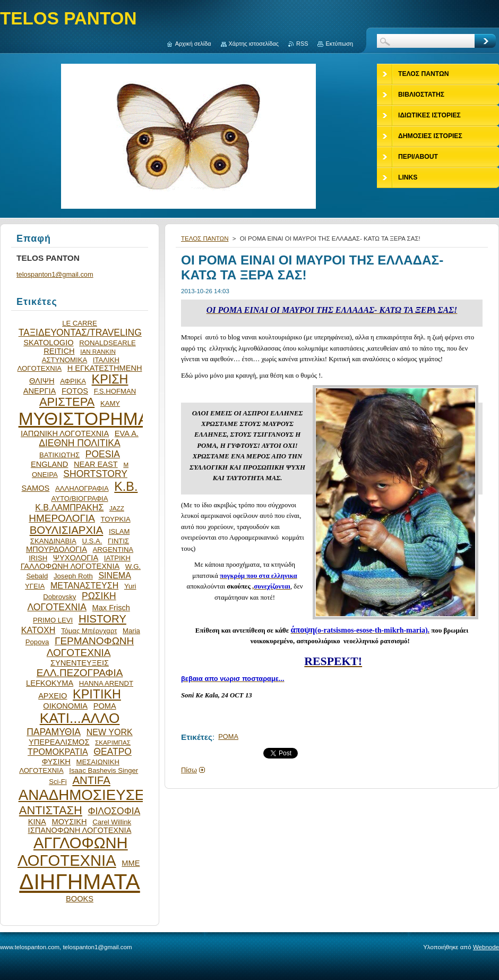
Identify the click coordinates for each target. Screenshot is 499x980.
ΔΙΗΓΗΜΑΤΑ (80, 882)
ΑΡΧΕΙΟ (53, 696)
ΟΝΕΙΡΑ (45, 475)
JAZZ (117, 508)
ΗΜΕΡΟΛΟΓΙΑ (62, 518)
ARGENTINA (113, 549)
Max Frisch (111, 608)
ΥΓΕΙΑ (35, 586)
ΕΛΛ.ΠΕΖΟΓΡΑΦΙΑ (80, 673)
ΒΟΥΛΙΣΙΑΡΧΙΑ (67, 530)
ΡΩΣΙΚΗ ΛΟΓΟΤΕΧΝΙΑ (72, 602)
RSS (302, 44)
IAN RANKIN (98, 351)
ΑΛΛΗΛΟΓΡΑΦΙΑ (82, 488)
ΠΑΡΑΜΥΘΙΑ (54, 732)
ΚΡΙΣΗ (110, 379)
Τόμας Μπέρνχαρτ (89, 631)
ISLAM (119, 531)
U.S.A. (92, 541)
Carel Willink (112, 822)
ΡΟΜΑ (228, 736)
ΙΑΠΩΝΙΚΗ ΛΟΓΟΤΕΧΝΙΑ (65, 433)
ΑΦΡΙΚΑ (73, 381)
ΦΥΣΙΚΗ (56, 762)
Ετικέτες (197, 737)
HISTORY (102, 619)
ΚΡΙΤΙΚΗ (97, 694)
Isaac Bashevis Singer (104, 770)
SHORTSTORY (95, 474)
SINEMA (115, 575)
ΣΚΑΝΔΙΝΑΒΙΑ (53, 541)
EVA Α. (127, 433)
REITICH (59, 351)
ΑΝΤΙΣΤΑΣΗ (51, 810)
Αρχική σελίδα (193, 44)
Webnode (486, 947)
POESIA (103, 454)
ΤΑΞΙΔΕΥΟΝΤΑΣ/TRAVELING (80, 333)
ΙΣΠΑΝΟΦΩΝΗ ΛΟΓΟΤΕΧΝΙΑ (80, 830)
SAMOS (36, 488)
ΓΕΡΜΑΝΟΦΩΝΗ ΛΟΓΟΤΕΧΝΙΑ (90, 647)
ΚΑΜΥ (110, 403)
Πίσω (189, 770)
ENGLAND (49, 464)
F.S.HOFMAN (115, 391)
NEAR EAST (96, 464)
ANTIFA (91, 780)
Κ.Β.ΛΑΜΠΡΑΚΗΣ (69, 507)
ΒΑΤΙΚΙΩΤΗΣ (59, 455)
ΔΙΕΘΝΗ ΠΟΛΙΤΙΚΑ (79, 443)
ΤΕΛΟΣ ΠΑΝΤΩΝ (205, 238)
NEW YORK (110, 732)
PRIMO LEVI (53, 620)
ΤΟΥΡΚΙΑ (115, 519)
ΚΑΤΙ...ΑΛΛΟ (80, 718)
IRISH (38, 558)
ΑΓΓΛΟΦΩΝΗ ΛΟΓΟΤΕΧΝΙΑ (73, 852)
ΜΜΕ (131, 863)
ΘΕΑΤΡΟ (113, 752)
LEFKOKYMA (50, 683)
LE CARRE (80, 323)
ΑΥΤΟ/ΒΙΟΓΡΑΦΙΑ (79, 498)
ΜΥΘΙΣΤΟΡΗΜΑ (84, 419)
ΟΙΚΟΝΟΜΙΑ (65, 706)
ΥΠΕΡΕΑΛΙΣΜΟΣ (59, 742)
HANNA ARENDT (106, 683)
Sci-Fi (58, 782)
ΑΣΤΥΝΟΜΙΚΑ (64, 360)
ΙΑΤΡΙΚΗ (117, 558)
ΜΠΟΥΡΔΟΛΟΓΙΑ (57, 549)
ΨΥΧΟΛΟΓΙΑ (76, 558)
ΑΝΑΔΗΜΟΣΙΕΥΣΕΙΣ (88, 795)
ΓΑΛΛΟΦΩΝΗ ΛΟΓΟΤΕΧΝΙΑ (70, 566)
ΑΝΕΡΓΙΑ (40, 391)
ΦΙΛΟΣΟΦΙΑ (114, 811)
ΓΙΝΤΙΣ (118, 541)
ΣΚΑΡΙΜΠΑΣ (113, 742)
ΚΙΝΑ (37, 822)
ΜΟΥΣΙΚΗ (70, 822)
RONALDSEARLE (107, 343)
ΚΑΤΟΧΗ (38, 630)
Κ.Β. (126, 487)
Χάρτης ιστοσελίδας (254, 44)
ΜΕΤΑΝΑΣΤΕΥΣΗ (84, 585)
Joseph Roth (73, 576)
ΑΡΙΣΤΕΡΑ (67, 402)
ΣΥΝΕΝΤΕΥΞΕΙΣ (80, 663)
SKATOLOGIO (48, 343)
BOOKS (80, 899)
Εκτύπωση (339, 44)
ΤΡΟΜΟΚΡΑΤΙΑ (58, 752)
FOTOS (75, 391)
